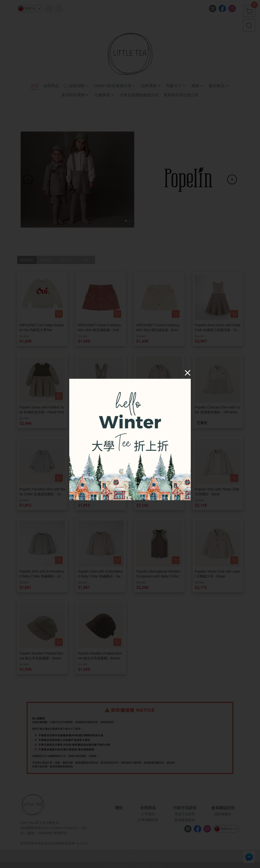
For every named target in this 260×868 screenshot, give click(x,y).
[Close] (188, 373)
